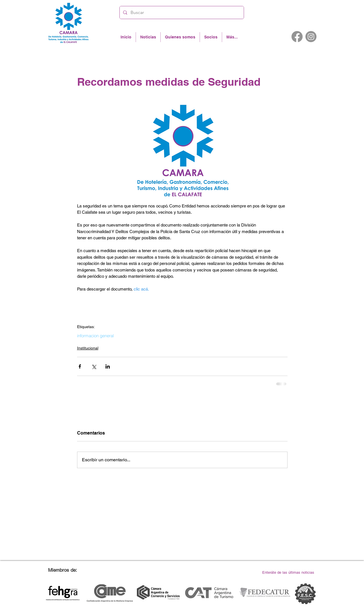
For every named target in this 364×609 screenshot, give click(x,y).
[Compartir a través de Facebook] (80, 366)
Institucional (88, 348)
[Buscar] (181, 13)
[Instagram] (311, 37)
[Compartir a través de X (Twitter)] (94, 366)
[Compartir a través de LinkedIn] (108, 366)
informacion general (95, 336)
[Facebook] (297, 37)
